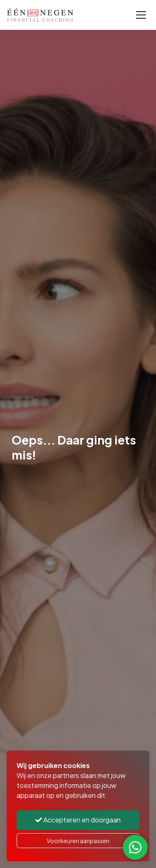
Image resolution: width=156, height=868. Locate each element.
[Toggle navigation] (141, 15)
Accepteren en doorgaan (78, 820)
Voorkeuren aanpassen (78, 841)
